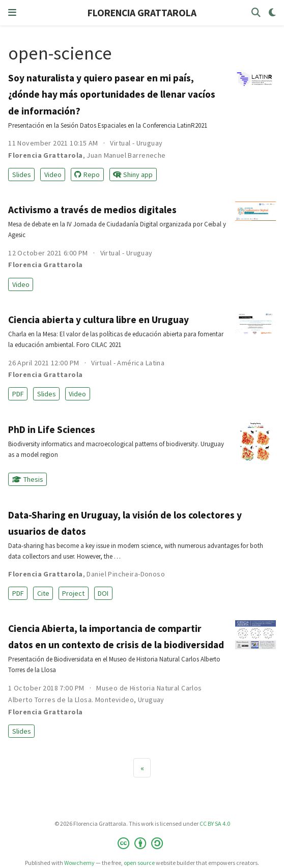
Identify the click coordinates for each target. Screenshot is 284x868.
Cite (43, 593)
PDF (18, 394)
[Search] (256, 13)
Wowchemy (79, 863)
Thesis (28, 479)
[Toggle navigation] (12, 13)
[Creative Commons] (142, 843)
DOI (103, 593)
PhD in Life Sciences (52, 429)
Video (53, 175)
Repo (87, 175)
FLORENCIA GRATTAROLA (142, 13)
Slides (22, 175)
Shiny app (133, 175)
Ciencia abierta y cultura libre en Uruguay (98, 320)
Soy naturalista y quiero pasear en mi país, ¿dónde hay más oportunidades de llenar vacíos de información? (112, 94)
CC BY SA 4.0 (215, 823)
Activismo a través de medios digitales (92, 210)
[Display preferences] (272, 13)
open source (139, 863)
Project (73, 593)
